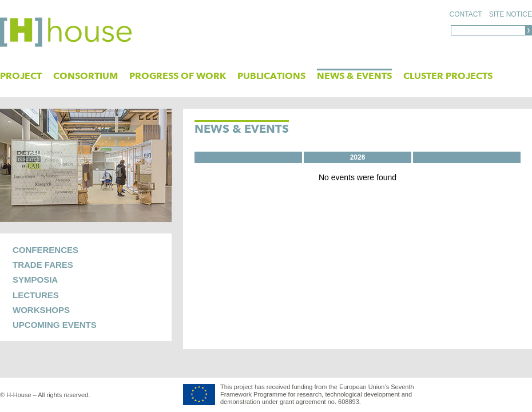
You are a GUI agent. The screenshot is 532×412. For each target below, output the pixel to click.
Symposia (35, 280)
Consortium (86, 76)
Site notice (511, 14)
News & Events (354, 76)
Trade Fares (43, 265)
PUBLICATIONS (271, 76)
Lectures (36, 295)
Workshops (41, 310)
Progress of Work (178, 76)
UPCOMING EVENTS (55, 325)
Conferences (45, 250)
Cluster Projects (448, 76)
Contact (466, 14)
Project (21, 76)
